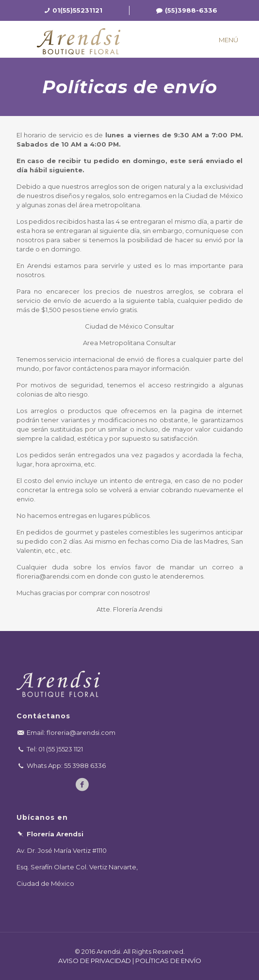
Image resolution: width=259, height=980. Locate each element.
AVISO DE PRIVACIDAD (95, 961)
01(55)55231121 (77, 10)
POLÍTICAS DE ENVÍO (168, 961)
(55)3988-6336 (191, 10)
